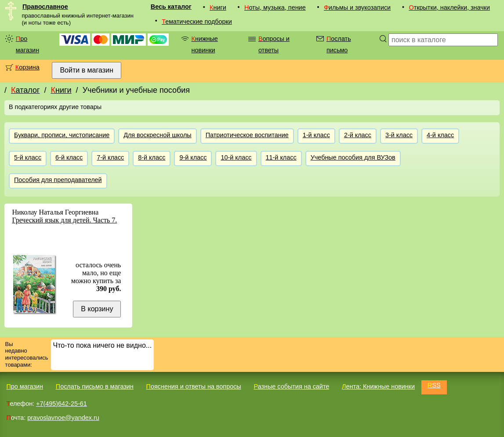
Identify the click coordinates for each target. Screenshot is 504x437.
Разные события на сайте (291, 386)
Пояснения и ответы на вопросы (194, 386)
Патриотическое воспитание (247, 135)
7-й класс (110, 157)
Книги (218, 7)
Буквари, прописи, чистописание (62, 135)
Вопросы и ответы (274, 44)
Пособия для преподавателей (58, 180)
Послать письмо (339, 44)
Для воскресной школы (158, 135)
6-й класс (69, 157)
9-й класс (193, 157)
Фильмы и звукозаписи (357, 7)
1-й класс (316, 135)
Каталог (25, 90)
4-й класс (440, 135)
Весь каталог (171, 7)
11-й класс (281, 157)
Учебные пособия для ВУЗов (353, 157)
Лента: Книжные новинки (378, 386)
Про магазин (27, 44)
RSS (434, 385)
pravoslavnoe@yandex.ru (63, 418)
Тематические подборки (197, 22)
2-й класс (358, 135)
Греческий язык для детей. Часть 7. (64, 220)
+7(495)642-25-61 (62, 404)
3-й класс (399, 135)
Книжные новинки (205, 44)
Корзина (27, 67)
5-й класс (28, 157)
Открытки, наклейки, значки (449, 7)
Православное (45, 7)
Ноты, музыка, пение (275, 7)
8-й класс (152, 157)
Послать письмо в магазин (95, 386)
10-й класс (236, 157)
